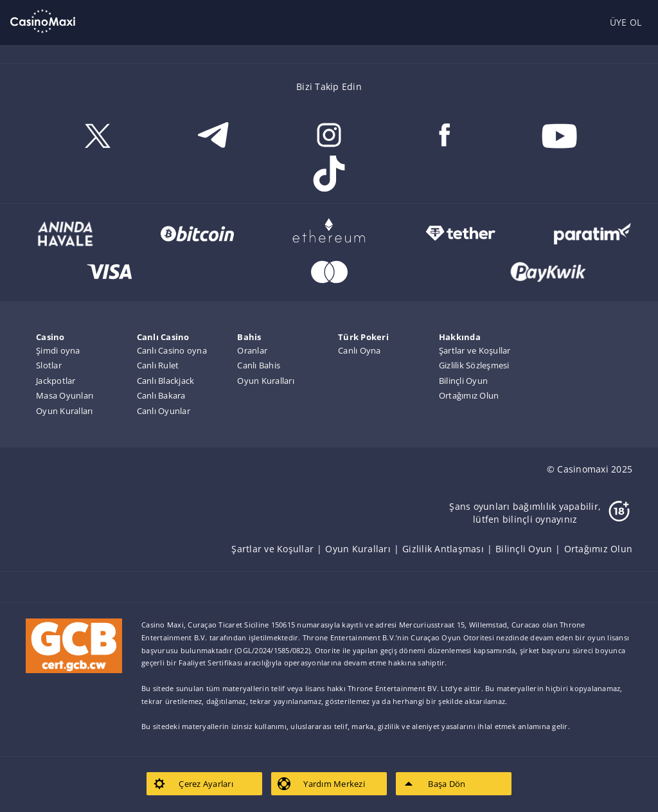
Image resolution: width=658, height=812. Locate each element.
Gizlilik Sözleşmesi (474, 365)
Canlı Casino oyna (172, 350)
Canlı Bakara (161, 395)
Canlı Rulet (158, 365)
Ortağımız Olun (469, 395)
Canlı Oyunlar (164, 411)
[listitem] (278, 549)
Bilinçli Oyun (463, 381)
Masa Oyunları (65, 395)
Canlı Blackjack (166, 381)
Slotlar (49, 365)
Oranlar (252, 350)
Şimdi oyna (58, 350)
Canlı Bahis (259, 365)
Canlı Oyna (360, 350)
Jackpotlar (56, 381)
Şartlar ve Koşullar (475, 350)
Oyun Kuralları (65, 411)
